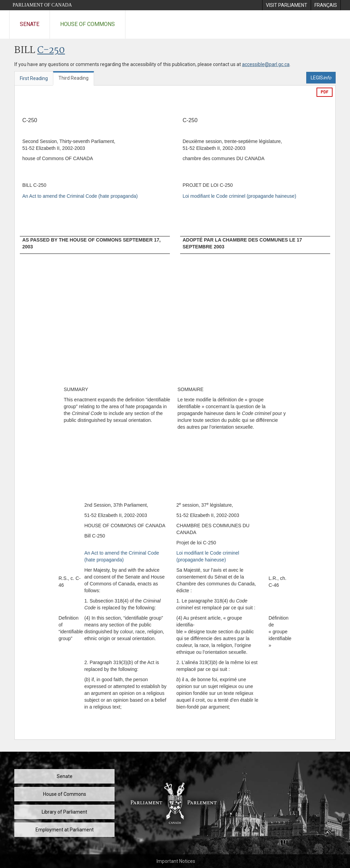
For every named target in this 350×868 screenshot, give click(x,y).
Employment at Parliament (65, 830)
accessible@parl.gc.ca (266, 64)
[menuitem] (286, 5)
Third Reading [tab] (73, 78)
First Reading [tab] (34, 78)
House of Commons (87, 24)
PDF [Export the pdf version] (325, 92)
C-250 (51, 50)
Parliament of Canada (42, 5)
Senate (30, 24)
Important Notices (176, 861)
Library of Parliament (64, 812)
